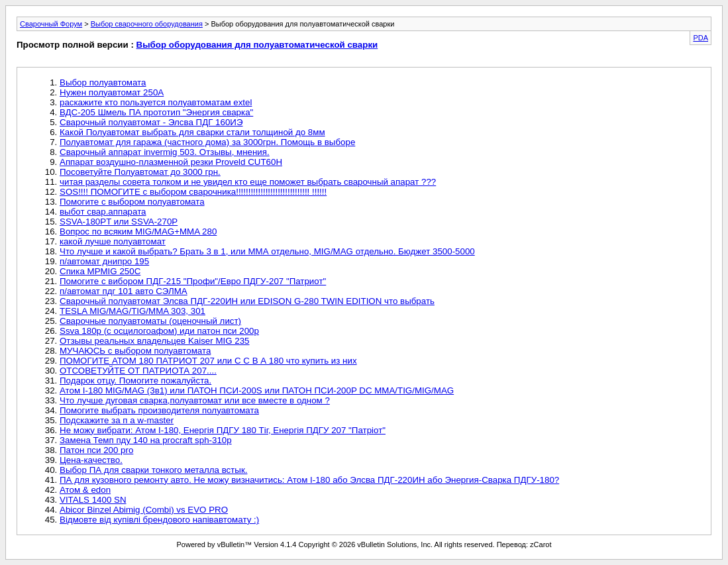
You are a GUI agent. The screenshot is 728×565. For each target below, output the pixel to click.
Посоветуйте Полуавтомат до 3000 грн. (140, 172)
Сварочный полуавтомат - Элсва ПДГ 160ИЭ (151, 122)
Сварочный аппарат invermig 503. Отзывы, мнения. (165, 152)
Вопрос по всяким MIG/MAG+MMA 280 (138, 231)
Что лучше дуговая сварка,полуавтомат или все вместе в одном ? (195, 400)
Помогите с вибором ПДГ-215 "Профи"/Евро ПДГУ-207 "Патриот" (193, 281)
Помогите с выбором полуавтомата (132, 202)
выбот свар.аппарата (103, 212)
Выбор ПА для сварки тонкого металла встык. (153, 470)
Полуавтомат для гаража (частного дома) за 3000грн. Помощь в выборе (207, 142)
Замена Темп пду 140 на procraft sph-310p (146, 440)
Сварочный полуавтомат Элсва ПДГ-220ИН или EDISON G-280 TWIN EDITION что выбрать (247, 301)
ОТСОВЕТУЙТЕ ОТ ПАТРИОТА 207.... (138, 371)
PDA (701, 38)
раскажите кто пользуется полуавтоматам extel (156, 102)
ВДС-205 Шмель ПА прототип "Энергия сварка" (156, 112)
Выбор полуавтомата (103, 82)
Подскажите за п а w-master (117, 420)
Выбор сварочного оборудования (147, 24)
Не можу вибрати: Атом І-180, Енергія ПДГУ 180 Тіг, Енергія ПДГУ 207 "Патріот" (223, 430)
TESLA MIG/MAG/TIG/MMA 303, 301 (132, 311)
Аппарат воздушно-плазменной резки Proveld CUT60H (171, 162)
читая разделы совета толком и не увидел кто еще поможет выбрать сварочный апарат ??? (248, 182)
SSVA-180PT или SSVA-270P (119, 222)
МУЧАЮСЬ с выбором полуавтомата (135, 351)
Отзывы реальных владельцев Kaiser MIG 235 (155, 341)
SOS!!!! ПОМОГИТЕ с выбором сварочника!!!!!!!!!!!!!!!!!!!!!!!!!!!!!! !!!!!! (193, 192)
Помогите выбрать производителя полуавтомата (159, 410)
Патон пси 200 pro (96, 450)
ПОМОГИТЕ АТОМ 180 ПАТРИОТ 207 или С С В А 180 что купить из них (208, 361)
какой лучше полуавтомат (113, 241)
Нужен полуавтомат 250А (112, 92)
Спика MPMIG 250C (100, 271)
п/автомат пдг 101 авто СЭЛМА (124, 291)
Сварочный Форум (51, 24)
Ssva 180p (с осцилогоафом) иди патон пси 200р (159, 331)
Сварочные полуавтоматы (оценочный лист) (150, 321)
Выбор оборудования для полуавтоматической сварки (257, 45)
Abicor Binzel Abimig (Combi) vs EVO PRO (144, 510)
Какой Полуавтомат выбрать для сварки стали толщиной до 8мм (192, 132)
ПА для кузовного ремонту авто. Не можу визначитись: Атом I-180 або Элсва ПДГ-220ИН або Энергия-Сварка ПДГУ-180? (309, 480)
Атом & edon (85, 490)
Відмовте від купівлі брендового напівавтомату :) (159, 520)
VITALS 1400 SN (93, 500)
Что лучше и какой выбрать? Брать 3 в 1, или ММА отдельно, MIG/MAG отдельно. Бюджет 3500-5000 (267, 251)
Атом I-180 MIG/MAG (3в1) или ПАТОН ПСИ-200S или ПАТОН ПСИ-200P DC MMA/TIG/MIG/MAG (257, 390)
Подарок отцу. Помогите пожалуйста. (135, 381)
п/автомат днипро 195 (104, 261)
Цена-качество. (91, 460)
